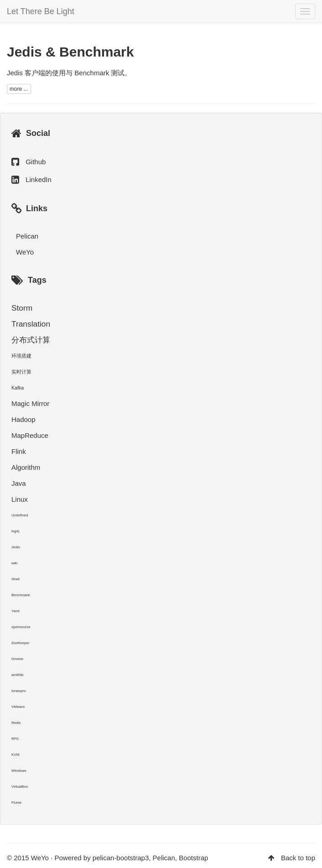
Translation (31, 324)
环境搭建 (21, 356)
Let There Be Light (41, 11)
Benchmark (21, 595)
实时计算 (21, 372)
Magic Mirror (30, 403)
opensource (21, 627)
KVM (15, 755)
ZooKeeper (21, 643)
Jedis (16, 547)
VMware (18, 707)
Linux (20, 499)
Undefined (20, 515)
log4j (15, 531)
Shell (16, 579)
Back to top (298, 858)
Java (19, 483)
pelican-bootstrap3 (121, 858)
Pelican (27, 236)
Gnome (17, 659)
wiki (14, 563)
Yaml (16, 611)
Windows (19, 771)
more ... (19, 89)
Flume (16, 803)
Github (36, 162)
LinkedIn (39, 179)
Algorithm (26, 467)
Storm (22, 308)
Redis (16, 723)
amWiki (17, 675)
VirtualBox (20, 787)
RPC (15, 739)
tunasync (19, 691)
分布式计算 (31, 340)
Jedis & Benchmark (70, 52)
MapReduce (30, 435)
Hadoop (23, 419)
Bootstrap (193, 858)
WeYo (25, 252)
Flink (19, 451)
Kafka (18, 388)
